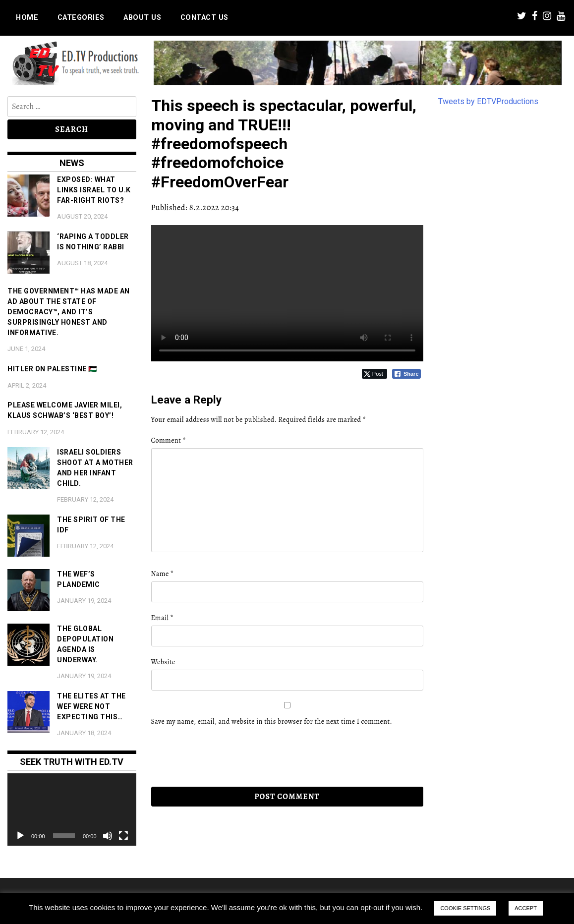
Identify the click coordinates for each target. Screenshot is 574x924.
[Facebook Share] (406, 374)
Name (163, 574)
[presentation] (219, 756)
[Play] (20, 836)
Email (163, 618)
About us (142, 18)
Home (27, 18)
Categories (81, 18)
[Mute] (108, 836)
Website (163, 662)
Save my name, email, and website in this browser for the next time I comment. (272, 722)
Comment (169, 440)
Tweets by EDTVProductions (488, 101)
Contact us (204, 18)
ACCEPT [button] (526, 908)
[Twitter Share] (374, 374)
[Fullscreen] (123, 836)
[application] (72, 809)
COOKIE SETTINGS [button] (465, 908)
